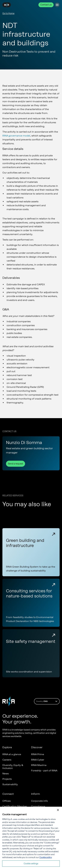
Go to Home (8, 13)
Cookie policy (46, 862)
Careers (7, 760)
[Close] (58, 814)
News (6, 774)
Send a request (16, 464)
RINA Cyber (38, 760)
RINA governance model (16, 136)
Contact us (46, 5)
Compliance (38, 806)
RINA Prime (38, 754)
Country (47, 701)
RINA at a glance (12, 754)
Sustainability (10, 784)
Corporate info (39, 801)
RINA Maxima (39, 765)
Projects (7, 779)
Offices (7, 801)
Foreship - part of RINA (44, 771)
